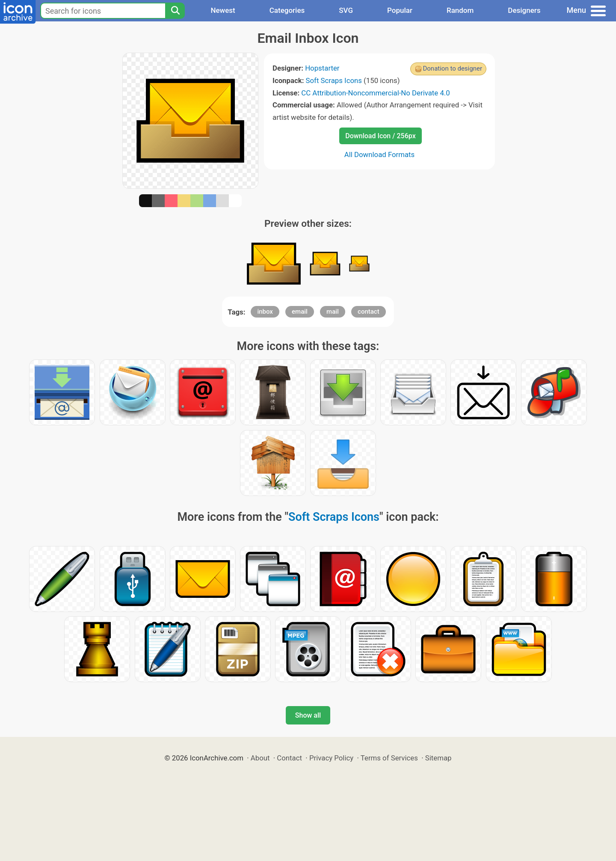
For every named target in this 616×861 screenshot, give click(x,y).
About (260, 758)
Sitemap (438, 758)
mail (333, 312)
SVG (346, 10)
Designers (524, 10)
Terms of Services (389, 758)
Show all (308, 715)
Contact (289, 758)
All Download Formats (380, 154)
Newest (223, 10)
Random (460, 10)
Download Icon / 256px (380, 136)
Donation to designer (452, 68)
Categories (287, 10)
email (300, 312)
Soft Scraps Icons (334, 80)
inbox (265, 312)
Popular (400, 10)
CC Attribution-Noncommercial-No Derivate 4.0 (375, 93)
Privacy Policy (331, 758)
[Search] (175, 11)
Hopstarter (322, 68)
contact (369, 312)
